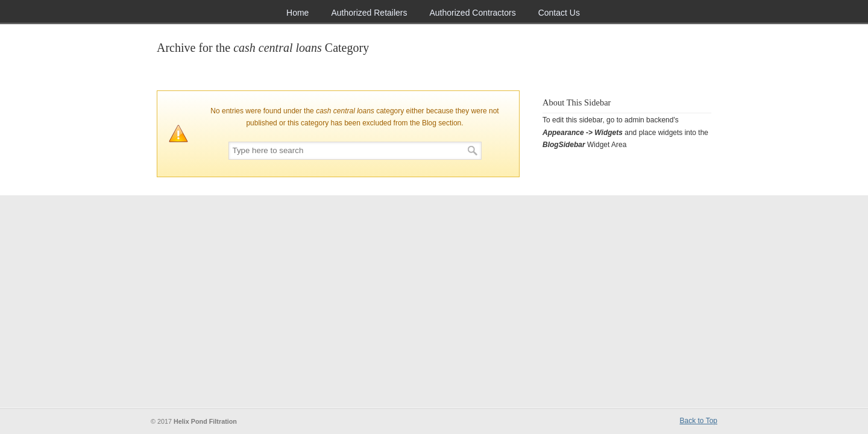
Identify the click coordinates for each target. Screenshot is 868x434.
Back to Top (699, 421)
